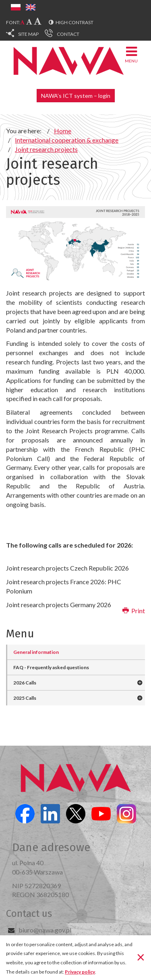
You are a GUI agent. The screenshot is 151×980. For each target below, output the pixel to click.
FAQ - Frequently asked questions (51, 667)
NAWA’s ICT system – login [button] (76, 96)
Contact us (29, 914)
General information (36, 652)
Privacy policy (80, 972)
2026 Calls (25, 683)
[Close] (141, 957)
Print (134, 611)
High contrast (74, 22)
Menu (131, 54)
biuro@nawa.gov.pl (45, 930)
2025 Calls (25, 698)
